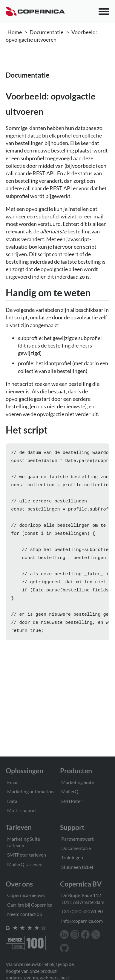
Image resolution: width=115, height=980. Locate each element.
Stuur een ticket (77, 867)
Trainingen (72, 857)
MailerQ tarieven (25, 864)
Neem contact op (25, 914)
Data (12, 801)
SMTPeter (72, 801)
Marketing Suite (78, 782)
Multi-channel (22, 810)
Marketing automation (30, 791)
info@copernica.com (82, 921)
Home (15, 32)
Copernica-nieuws (26, 895)
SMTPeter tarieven (27, 855)
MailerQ (70, 791)
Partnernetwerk (78, 839)
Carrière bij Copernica (30, 905)
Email (13, 782)
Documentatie (46, 32)
